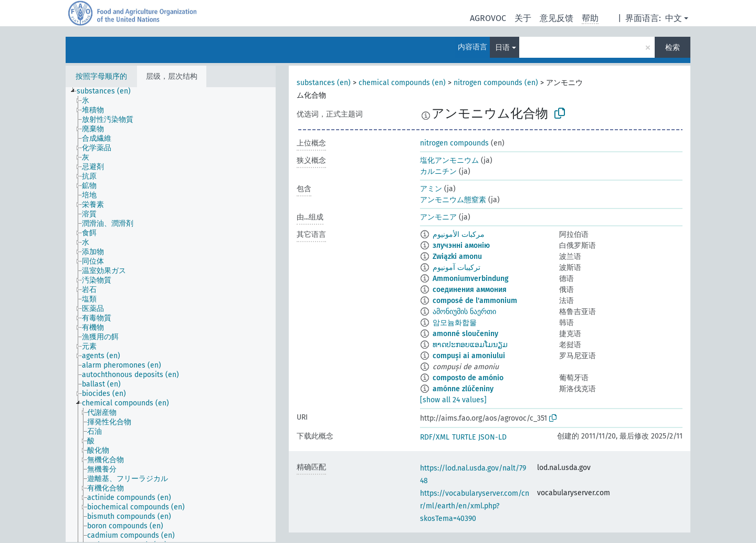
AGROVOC (488, 18)
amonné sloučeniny (465, 334)
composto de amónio (468, 378)
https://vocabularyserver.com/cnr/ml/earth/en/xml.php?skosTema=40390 (475, 506)
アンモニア (438, 217)
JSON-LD (492, 437)
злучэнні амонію (461, 246)
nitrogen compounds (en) (496, 83)
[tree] (171, 315)
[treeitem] (108, 91)
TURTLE (464, 437)
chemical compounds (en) (402, 83)
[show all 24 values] (453, 400)
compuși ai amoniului (469, 356)
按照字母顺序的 (101, 76)
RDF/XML (435, 437)
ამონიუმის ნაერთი (464, 312)
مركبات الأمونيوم (459, 234)
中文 (674, 18)
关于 (523, 18)
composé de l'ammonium (475, 301)
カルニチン (438, 171)
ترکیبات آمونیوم (456, 268)
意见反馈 (556, 18)
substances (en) (324, 83)
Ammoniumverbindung (471, 279)
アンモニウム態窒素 (453, 200)
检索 (673, 48)
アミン (431, 189)
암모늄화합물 (455, 323)
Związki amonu (457, 257)
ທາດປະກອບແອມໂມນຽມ (470, 345)
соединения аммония (470, 290)
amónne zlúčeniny (463, 389)
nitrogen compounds (454, 143)
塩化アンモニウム (449, 160)
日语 (502, 48)
